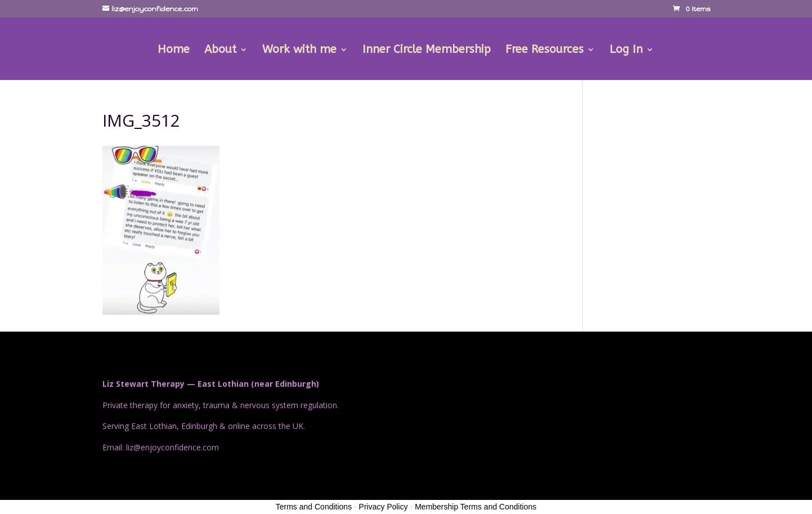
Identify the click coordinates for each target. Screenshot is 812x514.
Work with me (299, 51)
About (220, 51)
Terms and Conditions (314, 507)
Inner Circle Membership (427, 51)
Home (174, 51)
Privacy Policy (383, 507)
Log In (626, 51)
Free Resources (544, 51)
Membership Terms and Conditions (475, 507)
